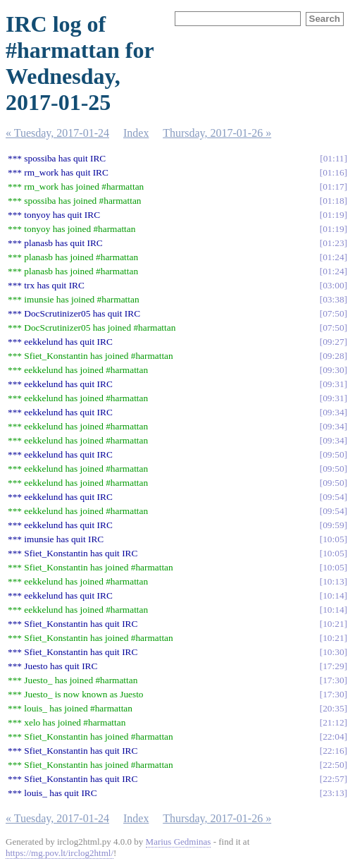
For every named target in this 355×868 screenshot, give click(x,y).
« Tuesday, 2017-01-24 (57, 133)
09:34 (333, 412)
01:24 (333, 257)
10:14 (333, 595)
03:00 (333, 285)
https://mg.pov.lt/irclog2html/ (60, 853)
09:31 (333, 384)
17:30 (333, 680)
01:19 (333, 215)
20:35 (333, 708)
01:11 (334, 158)
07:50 (333, 313)
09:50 (333, 454)
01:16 (333, 172)
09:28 (333, 356)
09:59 (333, 525)
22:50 (333, 765)
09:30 (333, 370)
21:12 (333, 722)
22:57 (333, 779)
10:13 (333, 581)
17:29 (333, 666)
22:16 (333, 751)
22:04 (333, 736)
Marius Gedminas (179, 842)
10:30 (333, 652)
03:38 (333, 299)
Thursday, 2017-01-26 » (217, 133)
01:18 (333, 201)
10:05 (333, 539)
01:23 (333, 243)
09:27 (333, 342)
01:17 (333, 187)
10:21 (333, 624)
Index (136, 133)
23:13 (333, 793)
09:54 (333, 497)
